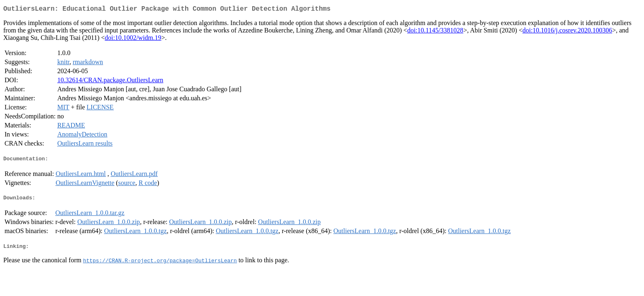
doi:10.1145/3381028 (435, 32)
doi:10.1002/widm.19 (133, 39)
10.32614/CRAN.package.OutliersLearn (110, 82)
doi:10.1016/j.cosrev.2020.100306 (567, 32)
